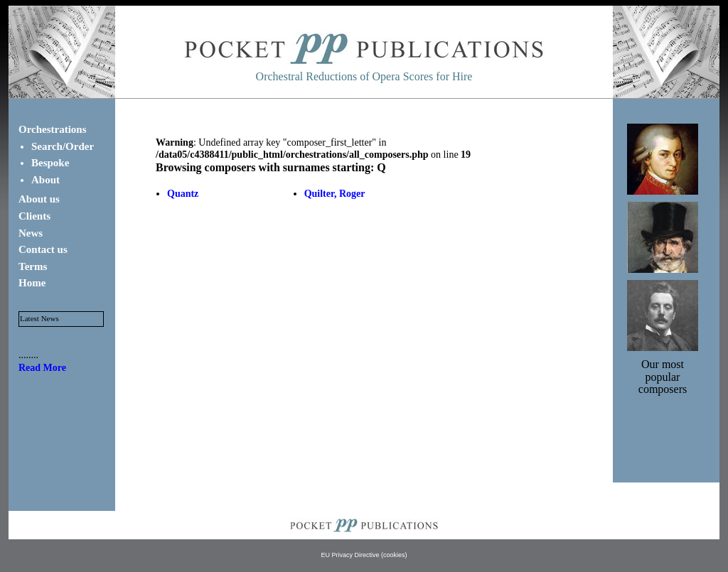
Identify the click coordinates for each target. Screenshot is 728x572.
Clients (34, 216)
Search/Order (63, 146)
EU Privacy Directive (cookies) (364, 555)
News (31, 233)
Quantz (183, 194)
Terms (33, 266)
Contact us (43, 249)
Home (32, 283)
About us (39, 199)
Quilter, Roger (335, 194)
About (45, 180)
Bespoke (50, 163)
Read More (42, 368)
